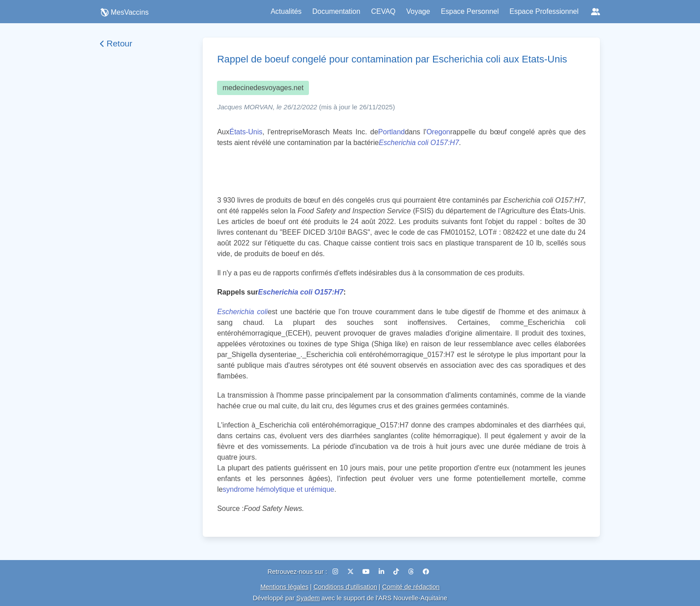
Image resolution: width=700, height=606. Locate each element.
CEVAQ (383, 11)
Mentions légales (284, 587)
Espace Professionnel (544, 11)
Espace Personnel (470, 11)
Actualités (286, 11)
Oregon (438, 132)
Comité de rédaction (411, 587)
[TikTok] (397, 572)
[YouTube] (367, 572)
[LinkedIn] (382, 572)
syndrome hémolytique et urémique (279, 489)
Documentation (337, 11)
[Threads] (412, 572)
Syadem (308, 598)
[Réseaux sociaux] (596, 12)
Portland (392, 132)
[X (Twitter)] (351, 572)
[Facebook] (426, 572)
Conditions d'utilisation (345, 587)
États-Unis (246, 132)
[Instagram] (336, 572)
